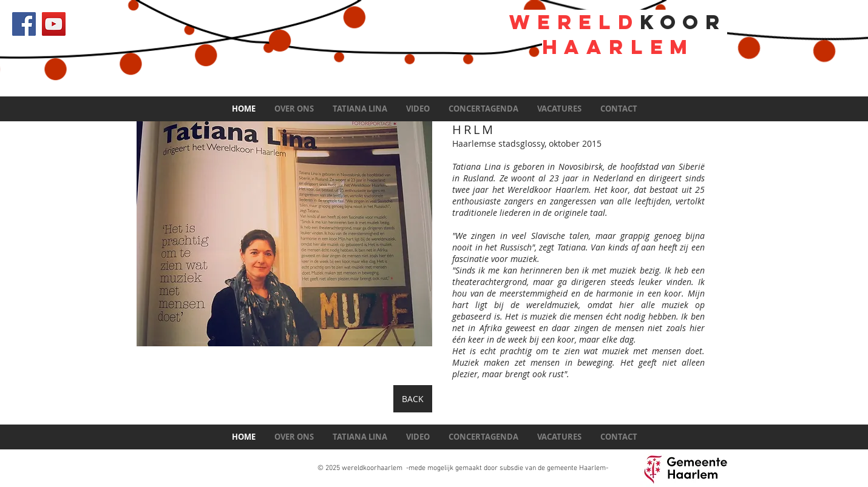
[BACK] (413, 399)
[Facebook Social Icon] (24, 24)
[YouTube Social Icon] (54, 24)
